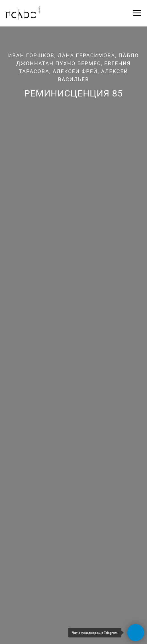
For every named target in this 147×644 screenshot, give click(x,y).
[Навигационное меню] (137, 13)
